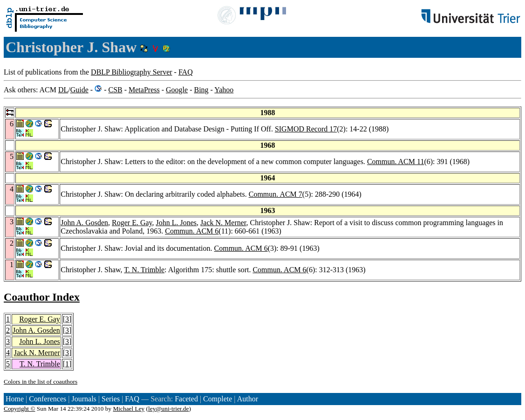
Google (177, 90)
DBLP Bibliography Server (132, 72)
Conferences (48, 399)
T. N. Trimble (144, 270)
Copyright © (20, 409)
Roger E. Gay (132, 223)
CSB (115, 90)
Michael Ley (129, 409)
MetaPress (144, 90)
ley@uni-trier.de (168, 409)
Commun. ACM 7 (276, 194)
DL (63, 90)
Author (248, 399)
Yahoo (224, 90)
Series (111, 399)
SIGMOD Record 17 (306, 129)
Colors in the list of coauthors (41, 382)
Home (15, 399)
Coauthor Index (42, 297)
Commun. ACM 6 (192, 231)
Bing (201, 90)
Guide (79, 90)
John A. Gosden (84, 223)
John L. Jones (177, 223)
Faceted (186, 399)
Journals (84, 399)
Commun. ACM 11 (396, 162)
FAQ (186, 72)
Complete (218, 399)
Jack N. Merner (223, 223)
